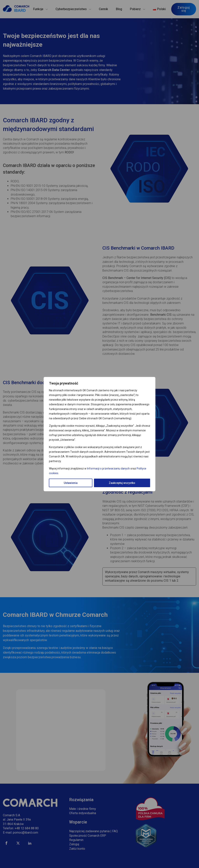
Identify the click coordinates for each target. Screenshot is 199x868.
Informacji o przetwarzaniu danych (108, 469)
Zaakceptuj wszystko (122, 483)
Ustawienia (71, 483)
